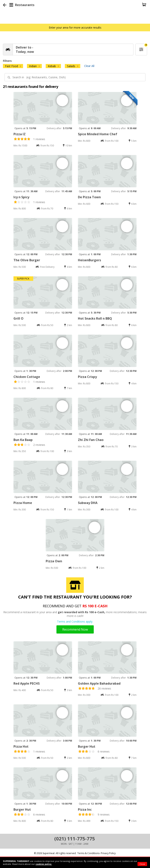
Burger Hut (87, 746)
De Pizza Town (89, 197)
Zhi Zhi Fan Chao (91, 440)
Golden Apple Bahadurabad (99, 683)
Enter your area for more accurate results (75, 27)
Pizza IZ (20, 134)
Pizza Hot (21, 746)
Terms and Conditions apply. (75, 621)
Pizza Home (23, 503)
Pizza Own (54, 561)
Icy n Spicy (21, 197)
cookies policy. (44, 864)
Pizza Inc (85, 809)
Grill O (18, 318)
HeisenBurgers (89, 260)
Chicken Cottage (27, 377)
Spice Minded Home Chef (98, 134)
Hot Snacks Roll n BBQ (95, 318)
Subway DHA (88, 503)
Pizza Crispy (87, 377)
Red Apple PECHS (27, 683)
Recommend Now (75, 629)
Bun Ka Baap (23, 440)
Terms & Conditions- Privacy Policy (96, 853)
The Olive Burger (27, 260)
